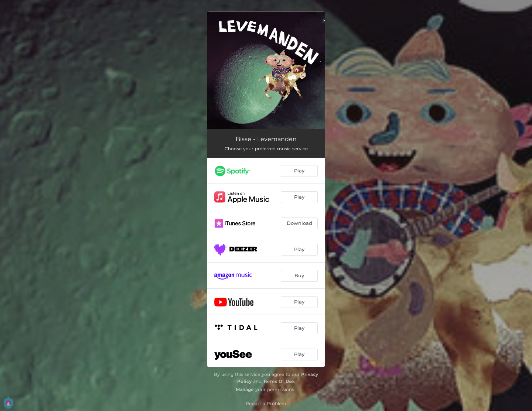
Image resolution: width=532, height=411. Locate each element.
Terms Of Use (279, 381)
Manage (245, 389)
